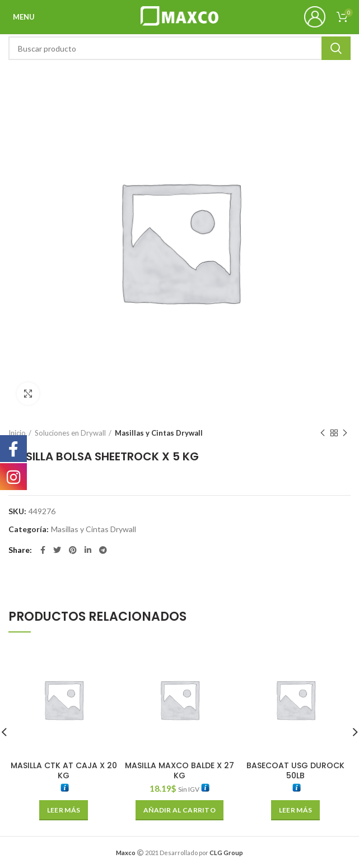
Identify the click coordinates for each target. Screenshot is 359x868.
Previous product (323, 433)
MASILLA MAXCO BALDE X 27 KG (179, 770)
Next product (345, 433)
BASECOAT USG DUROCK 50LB (295, 770)
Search (336, 48)
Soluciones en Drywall (70, 433)
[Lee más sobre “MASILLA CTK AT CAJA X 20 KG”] (64, 810)
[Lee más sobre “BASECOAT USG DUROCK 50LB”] (295, 810)
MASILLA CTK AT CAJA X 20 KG (64, 770)
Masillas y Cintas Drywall (159, 433)
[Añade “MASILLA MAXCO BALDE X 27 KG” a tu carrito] (179, 810)
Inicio (17, 433)
